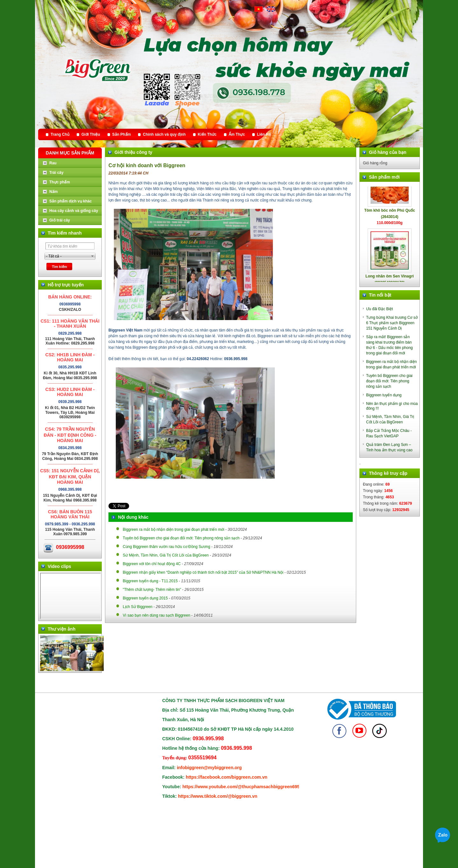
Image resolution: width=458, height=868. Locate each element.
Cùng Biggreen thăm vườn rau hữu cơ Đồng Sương (167, 547)
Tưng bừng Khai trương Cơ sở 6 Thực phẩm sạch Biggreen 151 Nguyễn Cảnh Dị (392, 323)
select (93, 256)
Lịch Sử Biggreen (138, 607)
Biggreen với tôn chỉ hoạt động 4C (152, 564)
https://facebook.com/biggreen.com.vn (227, 777)
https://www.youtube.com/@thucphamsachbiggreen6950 (242, 787)
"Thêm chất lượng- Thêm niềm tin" (152, 590)
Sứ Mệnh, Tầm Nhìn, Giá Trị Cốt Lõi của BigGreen (166, 555)
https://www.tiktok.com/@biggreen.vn (218, 796)
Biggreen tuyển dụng (384, 395)
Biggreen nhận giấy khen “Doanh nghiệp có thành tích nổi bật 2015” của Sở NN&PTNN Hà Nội (203, 572)
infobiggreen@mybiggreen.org (209, 768)
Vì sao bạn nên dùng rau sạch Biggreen (156, 615)
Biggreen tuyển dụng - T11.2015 (150, 581)
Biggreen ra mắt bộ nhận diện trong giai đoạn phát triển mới (173, 530)
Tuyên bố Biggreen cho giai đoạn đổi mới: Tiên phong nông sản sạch (181, 538)
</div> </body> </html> (71, 596)
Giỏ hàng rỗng (375, 163)
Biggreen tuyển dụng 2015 (145, 598)
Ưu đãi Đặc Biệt (379, 309)
